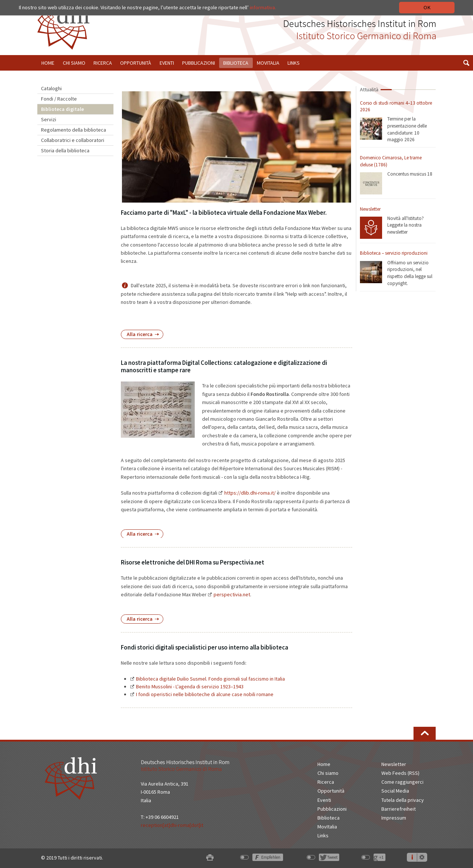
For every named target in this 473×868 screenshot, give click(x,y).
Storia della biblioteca (65, 150)
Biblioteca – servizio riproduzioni (394, 253)
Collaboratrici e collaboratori (73, 140)
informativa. (263, 7)
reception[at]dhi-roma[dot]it (172, 825)
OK (427, 7)
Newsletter (370, 209)
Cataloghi (51, 88)
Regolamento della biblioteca (74, 130)
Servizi (49, 119)
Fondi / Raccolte (59, 99)
